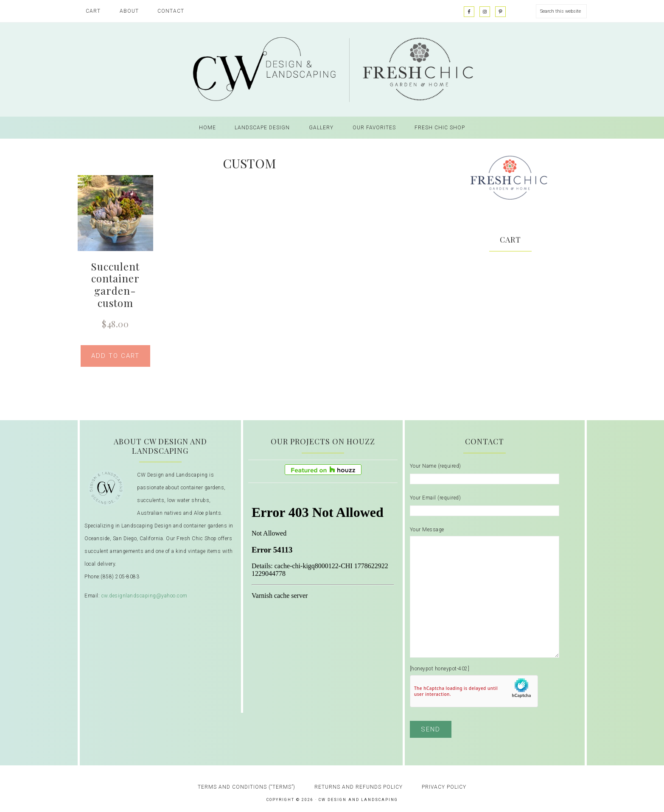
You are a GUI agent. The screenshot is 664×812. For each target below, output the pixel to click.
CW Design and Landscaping (332, 70)
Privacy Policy (444, 787)
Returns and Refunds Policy (359, 787)
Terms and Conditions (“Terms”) (247, 787)
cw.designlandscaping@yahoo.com (144, 596)
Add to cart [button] (115, 356)
